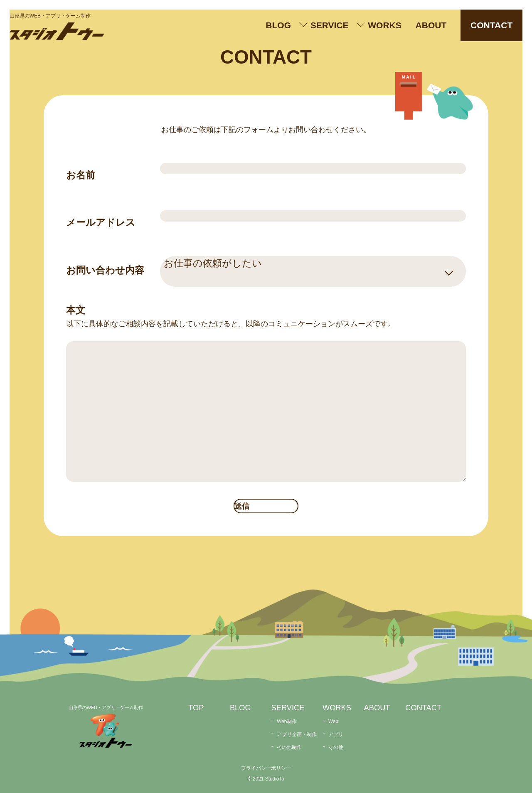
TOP (196, 708)
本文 (76, 310)
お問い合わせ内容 (105, 270)
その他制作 (289, 747)
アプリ (336, 734)
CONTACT (491, 25)
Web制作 (287, 722)
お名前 (81, 175)
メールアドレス (101, 222)
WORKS (385, 25)
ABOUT (431, 25)
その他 (336, 747)
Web (333, 722)
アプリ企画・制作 (297, 734)
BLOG (278, 25)
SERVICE (330, 25)
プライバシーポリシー (266, 768)
